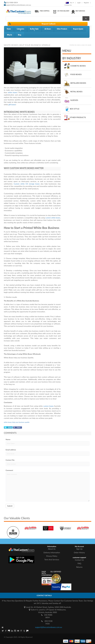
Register (86, 3)
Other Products (62, 29)
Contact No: (10, 460)
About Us (52, 549)
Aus (70, 3)
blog (20, 35)
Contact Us (68, 5)
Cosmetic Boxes (75, 66)
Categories (21, 30)
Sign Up (79, 549)
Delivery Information (52, 553)
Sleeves (71, 100)
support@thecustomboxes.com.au (18, 5)
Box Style (72, 109)
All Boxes (48, 29)
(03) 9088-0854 (49, 616)
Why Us (10, 35)
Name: (8, 439)
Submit (10, 506)
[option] (17, 530)
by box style (34, 30)
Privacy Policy (52, 556)
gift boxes (12, 105)
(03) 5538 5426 (49, 622)
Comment (9, 470)
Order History (79, 553)
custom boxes (48, 406)
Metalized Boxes (75, 83)
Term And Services (52, 560)
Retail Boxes (73, 92)
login (79, 3)
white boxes (12, 92)
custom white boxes (53, 218)
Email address (11, 450)
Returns (79, 567)
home (9, 29)
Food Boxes (73, 75)
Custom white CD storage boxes (27, 184)
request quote (78, 29)
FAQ (79, 563)
